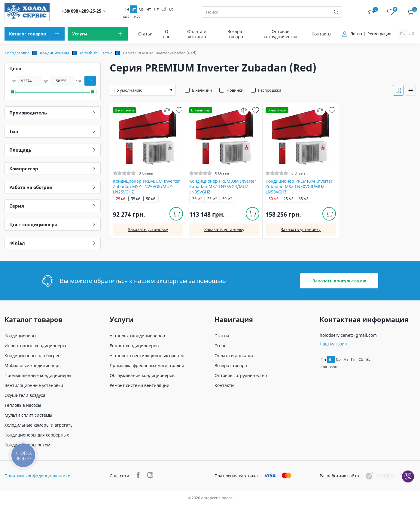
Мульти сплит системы (28, 415)
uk (411, 34)
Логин (356, 34)
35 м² (136, 199)
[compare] (167, 110)
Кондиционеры (55, 53)
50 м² (151, 199)
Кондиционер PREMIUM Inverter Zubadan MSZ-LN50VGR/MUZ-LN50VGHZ (299, 187)
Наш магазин (333, 344)
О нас (166, 34)
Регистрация (379, 34)
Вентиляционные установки (34, 385)
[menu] (35, 34)
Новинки (235, 90)
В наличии (202, 90)
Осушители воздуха (25, 395)
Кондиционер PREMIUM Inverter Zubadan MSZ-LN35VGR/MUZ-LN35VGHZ (223, 187)
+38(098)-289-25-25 (81, 11)
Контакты (321, 34)
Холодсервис (17, 53)
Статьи (145, 34)
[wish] (179, 110)
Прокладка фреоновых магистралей (147, 365)
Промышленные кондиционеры (38, 375)
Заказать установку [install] (148, 229)
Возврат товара (236, 34)
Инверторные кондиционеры (35, 346)
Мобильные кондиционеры (33, 365)
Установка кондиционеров (137, 336)
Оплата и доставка (197, 34)
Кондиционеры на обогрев (32, 356)
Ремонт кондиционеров (134, 346)
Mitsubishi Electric (96, 53)
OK (90, 81)
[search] (336, 12)
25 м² (121, 199)
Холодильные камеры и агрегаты (39, 425)
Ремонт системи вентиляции (140, 385)
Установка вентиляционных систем (147, 356)
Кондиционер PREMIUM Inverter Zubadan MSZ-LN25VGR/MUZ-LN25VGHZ (146, 187)
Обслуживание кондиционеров (142, 375)
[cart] (410, 12)
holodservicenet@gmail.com (348, 335)
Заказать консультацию (339, 281)
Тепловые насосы (23, 405)
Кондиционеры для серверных (37, 435)
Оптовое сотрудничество (280, 34)
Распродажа (270, 90)
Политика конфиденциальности (38, 476)
